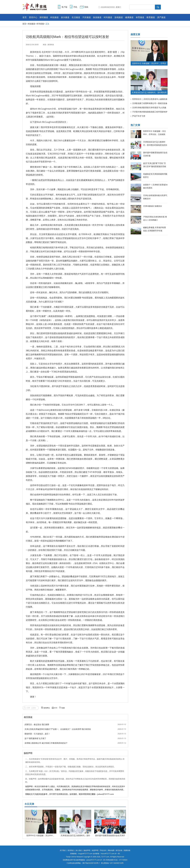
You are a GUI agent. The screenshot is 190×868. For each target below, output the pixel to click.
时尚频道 (108, 17)
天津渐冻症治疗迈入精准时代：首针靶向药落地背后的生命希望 (155, 145)
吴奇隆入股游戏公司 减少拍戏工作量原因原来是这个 (46, 743)
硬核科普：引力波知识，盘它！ (37, 734)
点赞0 (34, 708)
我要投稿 (127, 850)
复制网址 (47, 708)
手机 (75, 7)
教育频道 (151, 17)
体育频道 (140, 17)
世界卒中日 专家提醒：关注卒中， (41, 835)
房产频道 (161, 17)
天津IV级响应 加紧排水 (153, 206)
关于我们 (63, 850)
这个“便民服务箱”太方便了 (35, 738)
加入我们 (79, 850)
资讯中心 (33, 17)
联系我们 (71, 850)
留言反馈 (119, 850)
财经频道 (44, 17)
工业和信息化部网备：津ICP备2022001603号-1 (83, 863)
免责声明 (95, 850)
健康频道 (129, 17)
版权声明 (87, 850)
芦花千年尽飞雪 (139, 116)
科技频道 (54, 17)
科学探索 (40, 24)
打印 (56, 708)
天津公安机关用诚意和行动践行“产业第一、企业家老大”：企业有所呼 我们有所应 (58, 729)
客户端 (64, 7)
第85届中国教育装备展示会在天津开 (110, 835)
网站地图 (111, 850)
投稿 (86, 7)
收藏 (63, 708)
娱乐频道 (65, 17)
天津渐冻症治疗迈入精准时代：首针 (75, 835)
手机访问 (103, 850)
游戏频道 (119, 17)
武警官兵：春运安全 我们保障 (37, 724)
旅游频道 (97, 17)
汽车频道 (87, 17)
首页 (25, 17)
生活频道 (76, 17)
